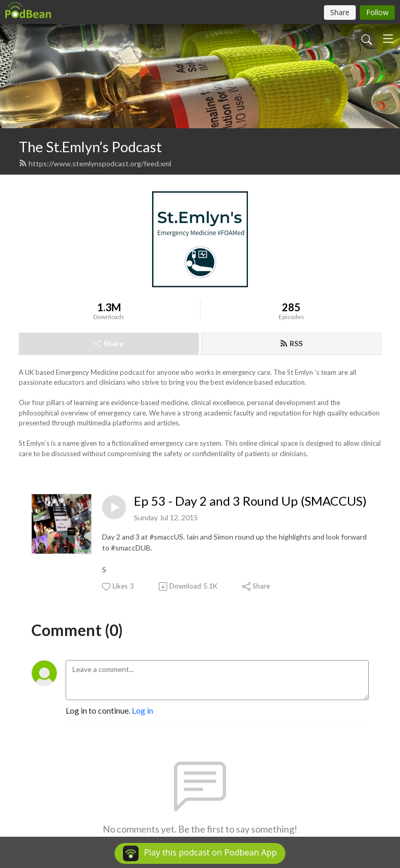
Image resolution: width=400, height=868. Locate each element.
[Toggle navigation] (388, 39)
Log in (142, 710)
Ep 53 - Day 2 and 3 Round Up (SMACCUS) (250, 501)
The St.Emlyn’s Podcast (90, 147)
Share (109, 343)
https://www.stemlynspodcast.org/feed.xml (95, 163)
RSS (291, 343)
